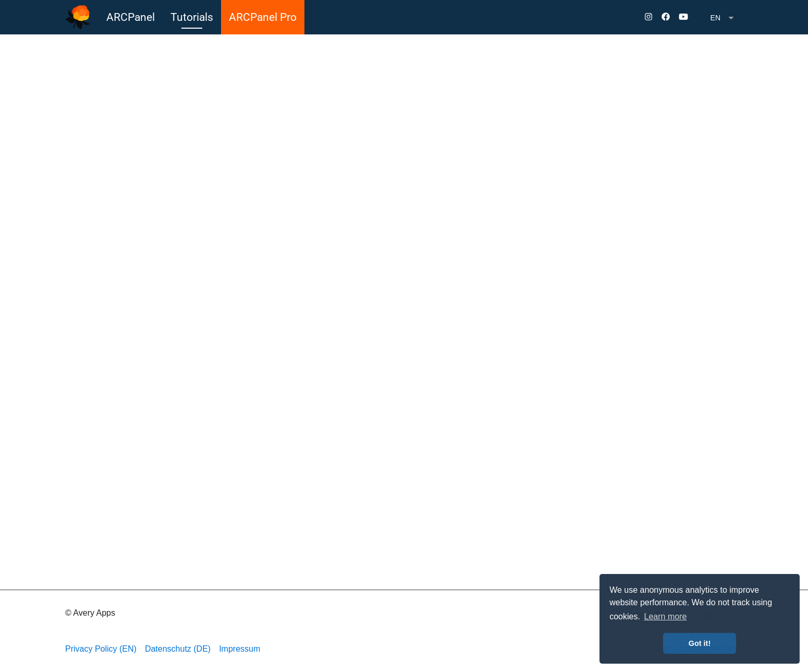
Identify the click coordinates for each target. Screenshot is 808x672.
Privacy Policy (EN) (101, 649)
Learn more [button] (666, 616)
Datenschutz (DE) (178, 649)
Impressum (240, 649)
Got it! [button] (700, 643)
